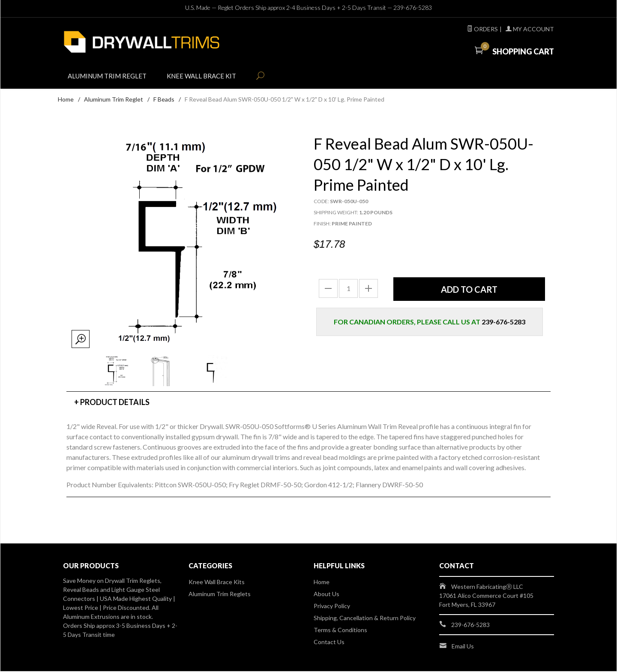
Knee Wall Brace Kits (217, 583)
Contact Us (329, 643)
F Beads (164, 100)
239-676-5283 (413, 7)
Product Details (115, 403)
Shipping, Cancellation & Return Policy (365, 619)
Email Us (463, 647)
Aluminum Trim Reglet (111, 78)
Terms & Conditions (340, 631)
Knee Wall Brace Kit (210, 78)
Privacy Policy (332, 607)
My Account (530, 29)
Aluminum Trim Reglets (220, 595)
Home (66, 100)
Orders (482, 29)
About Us (326, 595)
